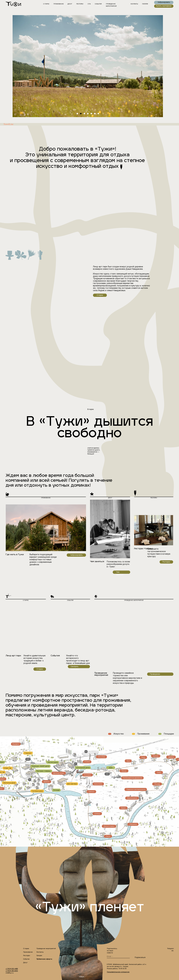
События (26, 959)
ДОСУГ (70, 4)
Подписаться (140, 957)
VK (172, 951)
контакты (134, 4)
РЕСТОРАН (80, 4)
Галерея (39, 956)
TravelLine (8, 124)
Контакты (40, 952)
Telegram (170, 949)
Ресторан (166, 562)
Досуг (25, 963)
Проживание (59, 4)
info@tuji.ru (10, 973)
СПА (89, 4)
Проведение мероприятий (46, 949)
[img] (15, 4)
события (98, 4)
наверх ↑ (82, 977)
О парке (46, 4)
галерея (145, 4)
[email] (118, 957)
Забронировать (76, 555)
